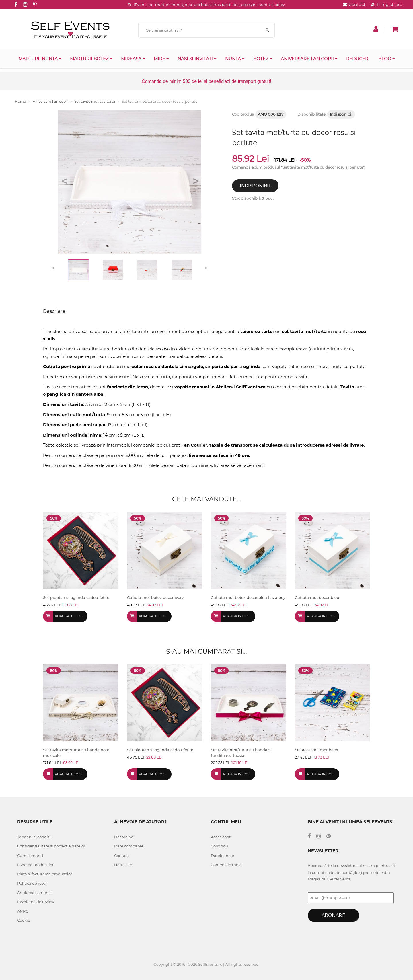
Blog (387, 59)
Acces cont (221, 837)
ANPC (23, 911)
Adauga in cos (68, 616)
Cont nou (219, 846)
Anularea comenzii (35, 893)
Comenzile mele (226, 865)
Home (23, 101)
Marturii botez (91, 59)
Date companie (129, 846)
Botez (263, 59)
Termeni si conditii (34, 837)
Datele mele (222, 856)
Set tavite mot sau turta (97, 101)
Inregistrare (387, 4)
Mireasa (133, 59)
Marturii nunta (40, 59)
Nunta (235, 59)
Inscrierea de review (36, 902)
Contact (354, 4)
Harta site (123, 865)
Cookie (24, 920)
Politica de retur (32, 883)
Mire (161, 59)
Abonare (333, 915)
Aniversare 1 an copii (309, 59)
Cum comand (30, 856)
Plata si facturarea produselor (45, 874)
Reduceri (358, 59)
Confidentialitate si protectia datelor (51, 846)
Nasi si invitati (197, 59)
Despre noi (124, 837)
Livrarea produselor (35, 865)
